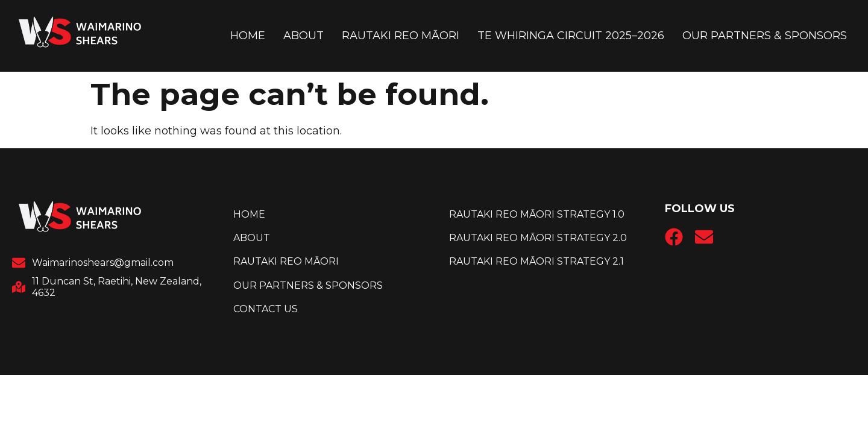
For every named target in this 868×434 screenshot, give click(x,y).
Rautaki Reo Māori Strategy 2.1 (536, 261)
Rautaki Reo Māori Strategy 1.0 (537, 214)
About (303, 36)
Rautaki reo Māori (401, 36)
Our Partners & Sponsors (765, 36)
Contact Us (266, 309)
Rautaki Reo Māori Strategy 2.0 (538, 238)
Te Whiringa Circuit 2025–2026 (571, 36)
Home (248, 36)
